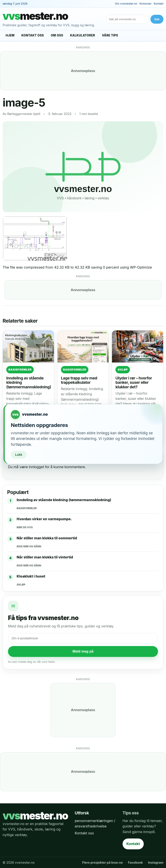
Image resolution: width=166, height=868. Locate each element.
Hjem (10, 35)
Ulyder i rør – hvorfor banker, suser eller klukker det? (134, 382)
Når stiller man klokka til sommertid (47, 538)
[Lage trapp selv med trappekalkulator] (83, 346)
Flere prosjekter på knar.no (102, 862)
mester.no (35, 16)
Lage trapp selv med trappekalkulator (79, 380)
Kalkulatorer (82, 35)
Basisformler (20, 370)
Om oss (57, 35)
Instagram (156, 862)
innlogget (36, 467)
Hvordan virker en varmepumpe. (44, 519)
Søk (157, 19)
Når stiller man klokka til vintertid (45, 557)
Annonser (145, 4)
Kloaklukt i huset (31, 576)
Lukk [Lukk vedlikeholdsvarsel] (19, 455)
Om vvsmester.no (126, 4)
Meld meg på (83, 651)
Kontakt (159, 4)
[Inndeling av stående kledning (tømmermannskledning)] (28, 346)
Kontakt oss (33, 35)
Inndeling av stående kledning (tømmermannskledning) (64, 500)
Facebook (135, 862)
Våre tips (110, 35)
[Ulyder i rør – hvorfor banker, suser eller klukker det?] (138, 346)
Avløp (123, 370)
